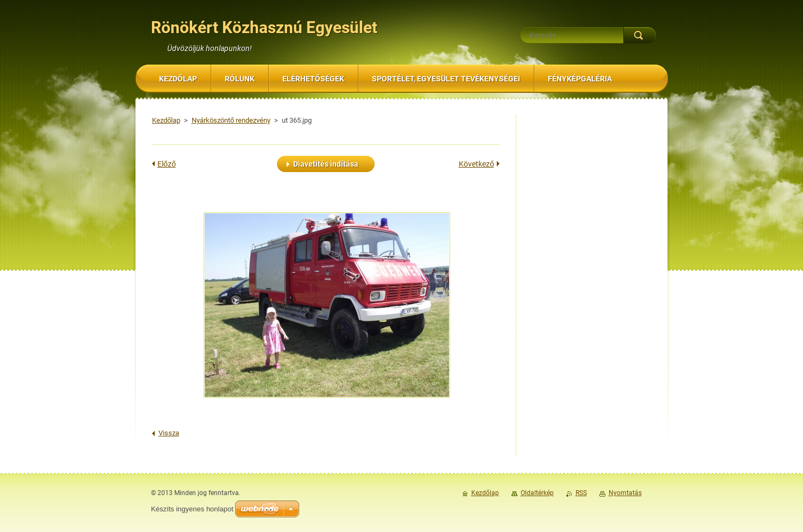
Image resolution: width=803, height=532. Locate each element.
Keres (640, 35)
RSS (581, 493)
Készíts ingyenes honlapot (192, 509)
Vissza (169, 433)
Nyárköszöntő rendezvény (231, 120)
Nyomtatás (625, 493)
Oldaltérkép (537, 493)
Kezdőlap (166, 120)
